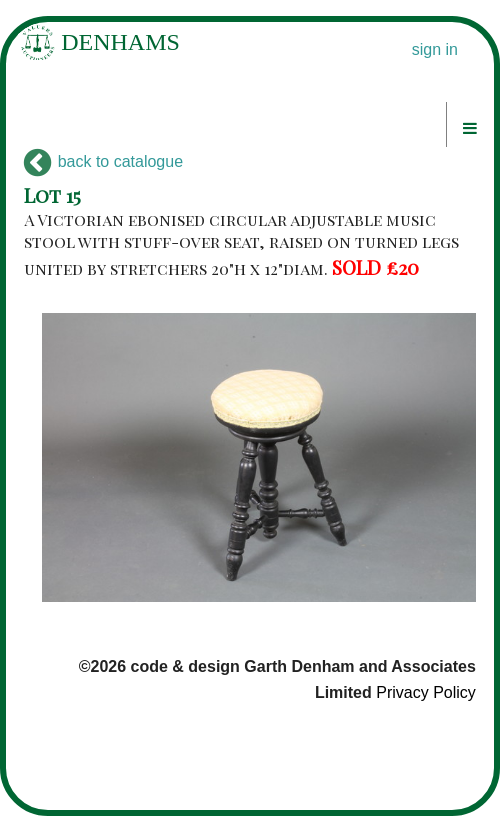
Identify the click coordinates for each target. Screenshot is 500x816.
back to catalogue (103, 161)
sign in (435, 49)
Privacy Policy (426, 692)
